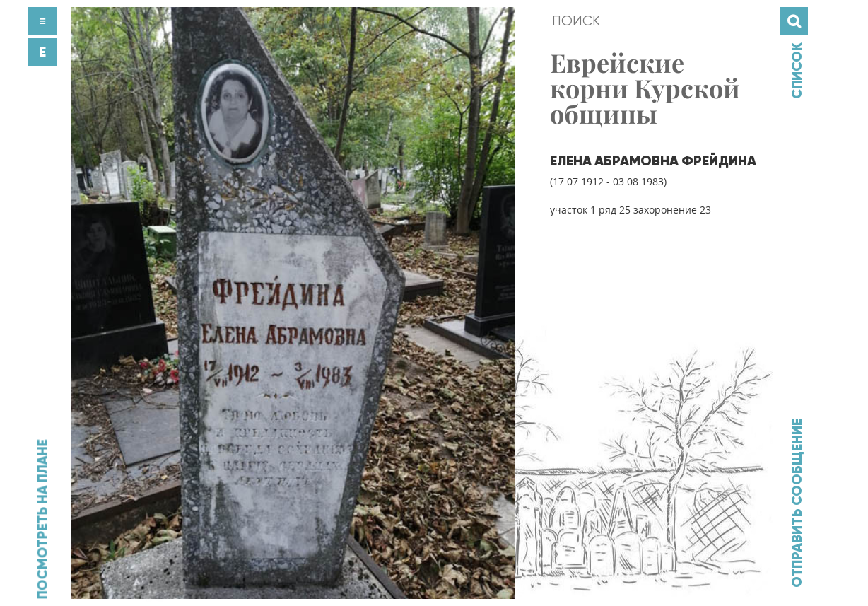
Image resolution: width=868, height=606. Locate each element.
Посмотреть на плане (42, 519)
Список (797, 71)
